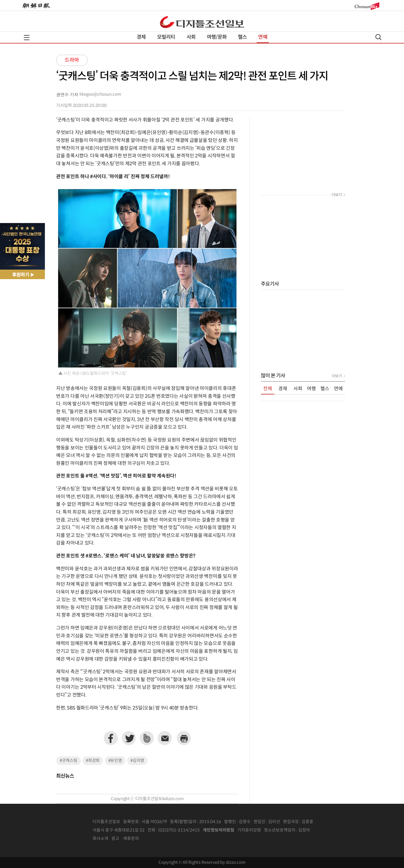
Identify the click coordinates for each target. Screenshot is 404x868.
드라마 (72, 60)
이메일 (165, 738)
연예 (263, 37)
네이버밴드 (147, 738)
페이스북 (111, 738)
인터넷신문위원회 (329, 830)
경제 (141, 37)
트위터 (129, 738)
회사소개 (100, 839)
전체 (268, 389)
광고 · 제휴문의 (125, 839)
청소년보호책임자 (280, 830)
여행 (311, 389)
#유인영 (115, 761)
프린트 (184, 738)
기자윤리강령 (249, 830)
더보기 (337, 195)
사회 (191, 37)
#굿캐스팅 (69, 761)
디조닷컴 (202, 22)
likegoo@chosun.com (100, 94)
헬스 (242, 37)
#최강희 (93, 761)
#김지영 (137, 761)
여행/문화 (217, 37)
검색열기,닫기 (378, 37)
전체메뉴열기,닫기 (27, 38)
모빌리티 (166, 37)
